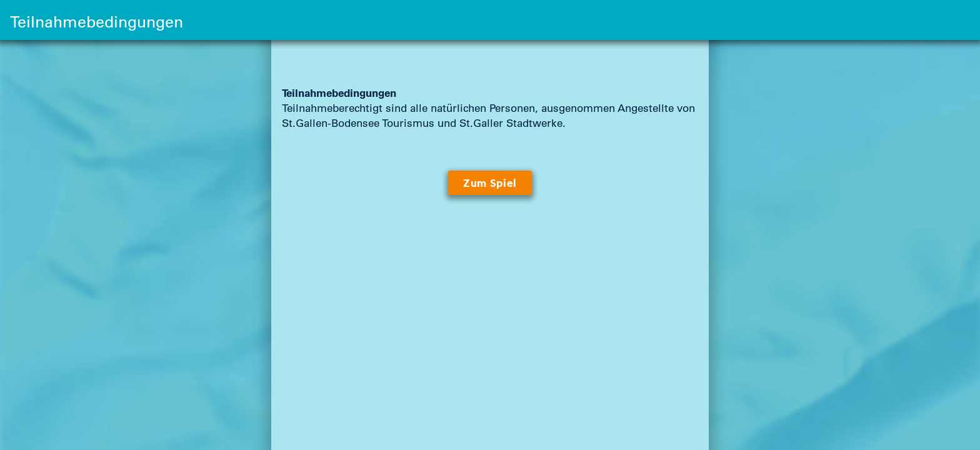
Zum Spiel (490, 183)
